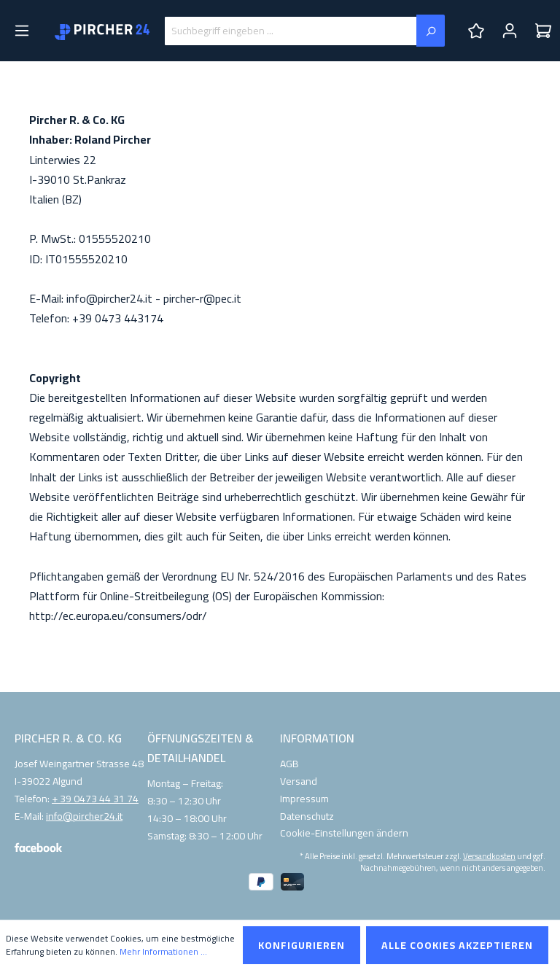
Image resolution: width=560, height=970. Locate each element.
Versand (299, 781)
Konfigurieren (302, 945)
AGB (289, 764)
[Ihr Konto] (510, 31)
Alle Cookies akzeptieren (457, 945)
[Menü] (22, 31)
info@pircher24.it (84, 817)
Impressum (304, 799)
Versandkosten (489, 856)
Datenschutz (307, 816)
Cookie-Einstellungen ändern (344, 833)
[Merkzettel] (476, 31)
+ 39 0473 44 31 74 (95, 799)
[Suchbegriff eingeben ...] (291, 31)
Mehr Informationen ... (163, 952)
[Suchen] (431, 31)
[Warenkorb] (543, 31)
